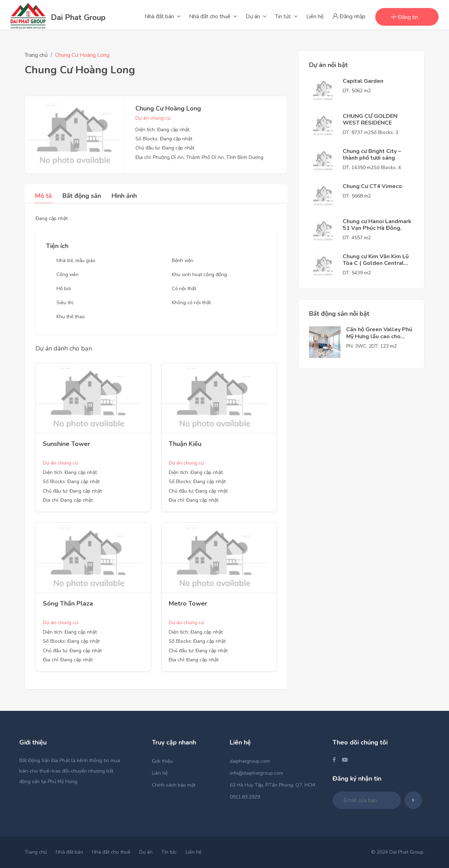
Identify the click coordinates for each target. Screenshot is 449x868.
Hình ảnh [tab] (124, 196)
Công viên (68, 275)
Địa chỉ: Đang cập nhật (68, 500)
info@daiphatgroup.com (256, 773)
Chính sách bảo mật (174, 785)
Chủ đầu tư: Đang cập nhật (165, 148)
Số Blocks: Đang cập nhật (164, 139)
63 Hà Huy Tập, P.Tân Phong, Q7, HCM (272, 785)
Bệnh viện (183, 261)
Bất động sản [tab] (82, 196)
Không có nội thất (191, 303)
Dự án (146, 852)
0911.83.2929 (245, 797)
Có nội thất (184, 289)
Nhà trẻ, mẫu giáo (76, 261)
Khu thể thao (71, 317)
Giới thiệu (162, 761)
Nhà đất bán (69, 852)
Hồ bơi (64, 289)
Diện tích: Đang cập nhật (162, 130)
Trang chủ (36, 55)
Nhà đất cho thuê (111, 852)
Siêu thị (65, 303)
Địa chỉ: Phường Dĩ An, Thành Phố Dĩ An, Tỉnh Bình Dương (199, 157)
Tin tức (169, 852)
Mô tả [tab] (43, 196)
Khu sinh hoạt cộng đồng (199, 275)
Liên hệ (160, 773)
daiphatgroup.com (250, 761)
